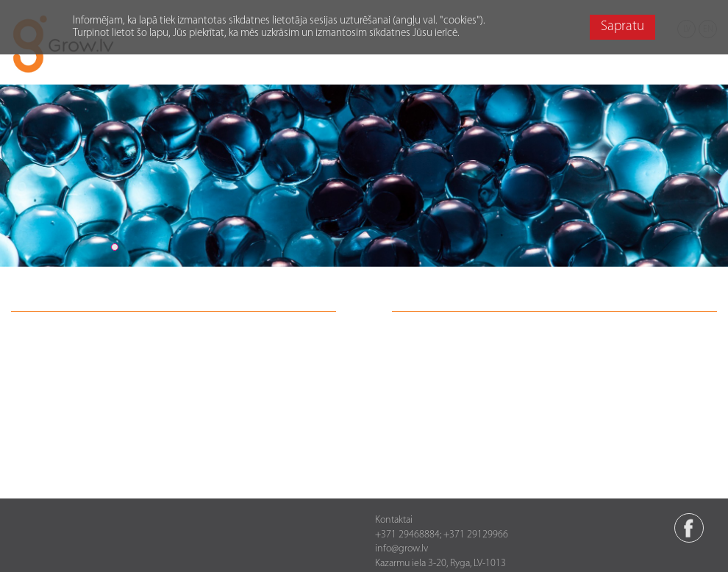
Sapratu (622, 27)
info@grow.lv (402, 549)
